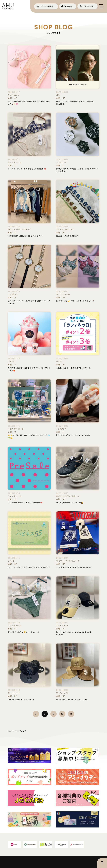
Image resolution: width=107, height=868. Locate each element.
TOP (10, 731)
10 (62, 714)
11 (71, 714)
